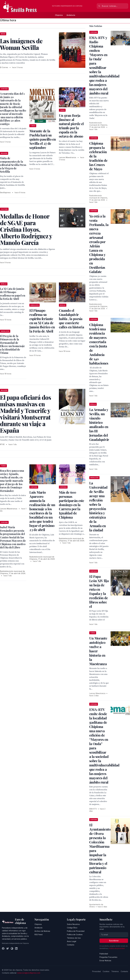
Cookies (106, 971)
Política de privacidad (117, 948)
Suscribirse (114, 941)
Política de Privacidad (76, 931)
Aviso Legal (72, 941)
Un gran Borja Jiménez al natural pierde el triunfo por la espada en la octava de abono (71, 126)
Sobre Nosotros (73, 924)
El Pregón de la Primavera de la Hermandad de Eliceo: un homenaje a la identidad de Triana (12, 344)
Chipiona (59, 15)
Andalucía (71, 15)
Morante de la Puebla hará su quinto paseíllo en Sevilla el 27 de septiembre (43, 139)
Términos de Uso (74, 938)
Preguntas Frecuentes (108, 957)
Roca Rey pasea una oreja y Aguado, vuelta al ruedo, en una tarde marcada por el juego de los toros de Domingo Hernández (12, 481)
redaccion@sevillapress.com (29, 973)
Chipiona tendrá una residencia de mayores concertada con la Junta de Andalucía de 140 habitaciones (99, 344)
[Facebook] (3, 948)
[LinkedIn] (16, 948)
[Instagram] (12, 948)
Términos (115, 971)
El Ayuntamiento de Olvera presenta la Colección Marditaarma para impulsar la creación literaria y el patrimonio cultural (100, 848)
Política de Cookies (75, 934)
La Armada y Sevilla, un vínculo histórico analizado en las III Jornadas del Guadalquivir (99, 425)
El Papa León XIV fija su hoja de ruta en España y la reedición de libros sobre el (99, 591)
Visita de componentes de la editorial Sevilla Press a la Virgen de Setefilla (13, 165)
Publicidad (104, 954)
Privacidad (96, 971)
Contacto (71, 945)
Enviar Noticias (105, 961)
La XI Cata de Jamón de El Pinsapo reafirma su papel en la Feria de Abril (13, 294)
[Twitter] (8, 948)
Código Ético (72, 928)
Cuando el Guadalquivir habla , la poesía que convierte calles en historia (71, 319)
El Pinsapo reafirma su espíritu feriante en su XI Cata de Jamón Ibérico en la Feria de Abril (42, 321)
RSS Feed (38, 934)
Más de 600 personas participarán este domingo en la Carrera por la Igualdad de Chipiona (72, 505)
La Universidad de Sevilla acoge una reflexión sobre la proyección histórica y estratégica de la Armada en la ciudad (98, 506)
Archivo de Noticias (42, 931)
